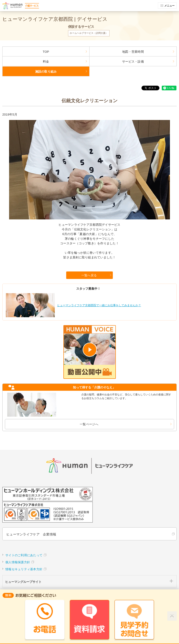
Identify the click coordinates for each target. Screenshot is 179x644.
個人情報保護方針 (18, 562)
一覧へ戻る (89, 275)
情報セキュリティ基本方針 (24, 569)
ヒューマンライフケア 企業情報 (31, 534)
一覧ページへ (89, 424)
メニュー (168, 6)
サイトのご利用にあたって (24, 555)
